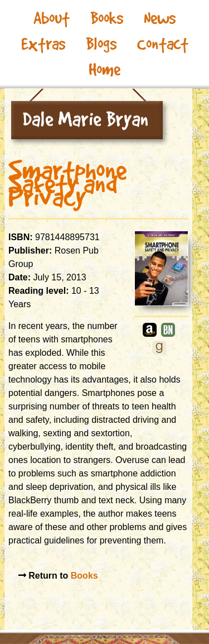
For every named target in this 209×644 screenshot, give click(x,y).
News (160, 18)
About (52, 18)
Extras (43, 44)
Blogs (101, 44)
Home (104, 70)
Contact (163, 44)
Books (107, 18)
